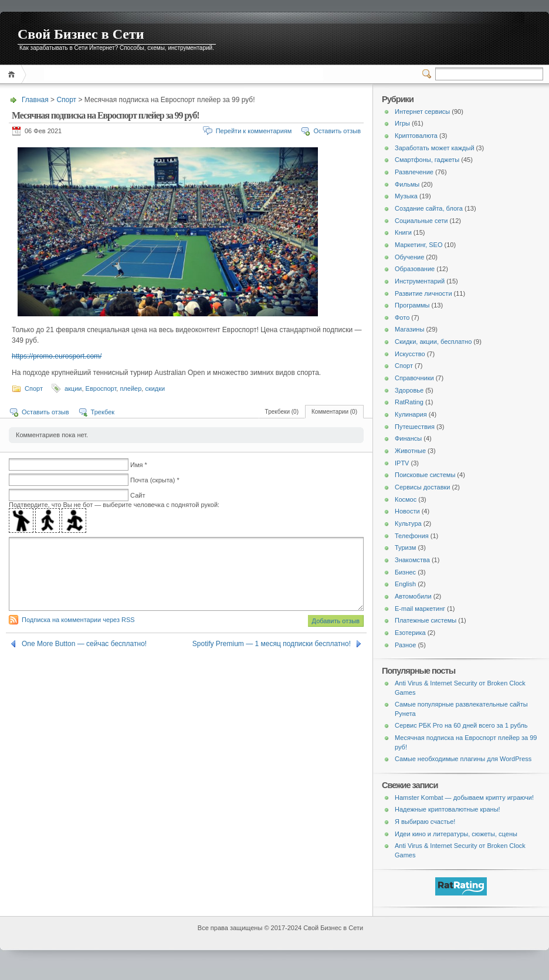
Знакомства (412, 560)
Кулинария (411, 414)
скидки (155, 388)
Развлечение (414, 172)
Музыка (406, 196)
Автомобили (413, 596)
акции (73, 388)
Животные (410, 451)
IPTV (402, 463)
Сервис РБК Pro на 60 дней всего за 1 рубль (461, 725)
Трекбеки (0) (282, 412)
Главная (13, 74)
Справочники (414, 378)
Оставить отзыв (337, 131)
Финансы (408, 438)
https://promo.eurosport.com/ (57, 356)
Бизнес (405, 572)
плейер (131, 388)
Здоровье (409, 390)
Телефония (412, 536)
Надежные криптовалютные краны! (448, 809)
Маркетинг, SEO (418, 245)
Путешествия (415, 427)
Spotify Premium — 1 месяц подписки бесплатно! (272, 658)
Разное (405, 645)
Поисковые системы (425, 475)
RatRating (409, 402)
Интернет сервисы (422, 111)
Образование (415, 269)
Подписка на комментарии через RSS (78, 634)
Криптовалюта (416, 136)
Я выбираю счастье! (425, 822)
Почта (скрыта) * (155, 480)
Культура (408, 523)
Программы (412, 305)
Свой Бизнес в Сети (81, 34)
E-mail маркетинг (420, 609)
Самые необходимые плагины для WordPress (463, 759)
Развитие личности (423, 293)
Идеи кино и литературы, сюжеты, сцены (456, 834)
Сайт (138, 495)
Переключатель (429, 74)
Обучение (409, 257)
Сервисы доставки (423, 487)
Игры (402, 123)
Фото (402, 317)
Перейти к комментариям (254, 131)
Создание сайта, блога (429, 208)
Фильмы (407, 184)
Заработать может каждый (435, 148)
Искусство (410, 354)
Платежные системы (426, 620)
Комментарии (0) (334, 412)
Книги (403, 232)
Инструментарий (420, 281)
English (405, 584)
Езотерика (410, 633)
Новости (407, 511)
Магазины (409, 329)
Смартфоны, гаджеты (427, 160)
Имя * (139, 465)
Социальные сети (421, 221)
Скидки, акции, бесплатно (433, 342)
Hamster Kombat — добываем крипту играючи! (464, 797)
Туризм (405, 548)
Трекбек (103, 412)
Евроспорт (101, 388)
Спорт (66, 100)
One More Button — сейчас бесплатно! (84, 658)
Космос (406, 499)
